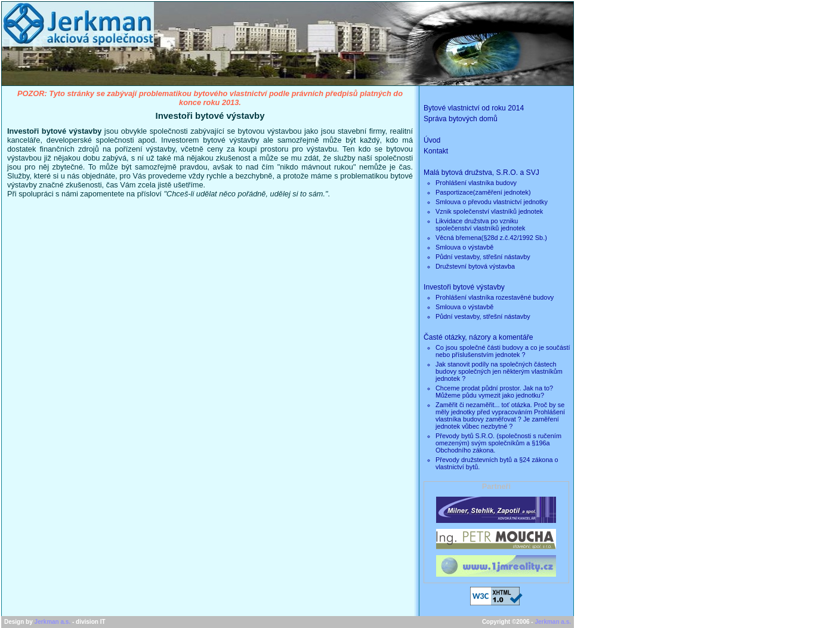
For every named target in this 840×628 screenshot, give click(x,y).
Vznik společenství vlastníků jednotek (489, 211)
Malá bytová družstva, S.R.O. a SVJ (481, 173)
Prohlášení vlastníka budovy (476, 183)
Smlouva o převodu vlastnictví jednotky (492, 202)
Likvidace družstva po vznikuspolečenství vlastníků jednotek (481, 224)
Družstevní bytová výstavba (475, 266)
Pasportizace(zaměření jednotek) (483, 192)
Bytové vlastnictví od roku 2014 (474, 108)
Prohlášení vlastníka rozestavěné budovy (495, 297)
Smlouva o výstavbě (464, 247)
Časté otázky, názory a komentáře (478, 337)
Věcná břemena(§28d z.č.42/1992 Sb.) (491, 238)
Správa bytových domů (461, 119)
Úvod (432, 140)
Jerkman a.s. (53, 622)
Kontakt (436, 151)
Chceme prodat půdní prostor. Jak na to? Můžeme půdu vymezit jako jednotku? (494, 392)
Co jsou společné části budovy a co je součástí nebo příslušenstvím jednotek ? (503, 351)
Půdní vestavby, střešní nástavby (483, 257)
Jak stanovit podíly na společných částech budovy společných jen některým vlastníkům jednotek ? (499, 371)
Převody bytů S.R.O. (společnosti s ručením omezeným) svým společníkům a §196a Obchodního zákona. (498, 443)
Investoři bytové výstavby (464, 287)
